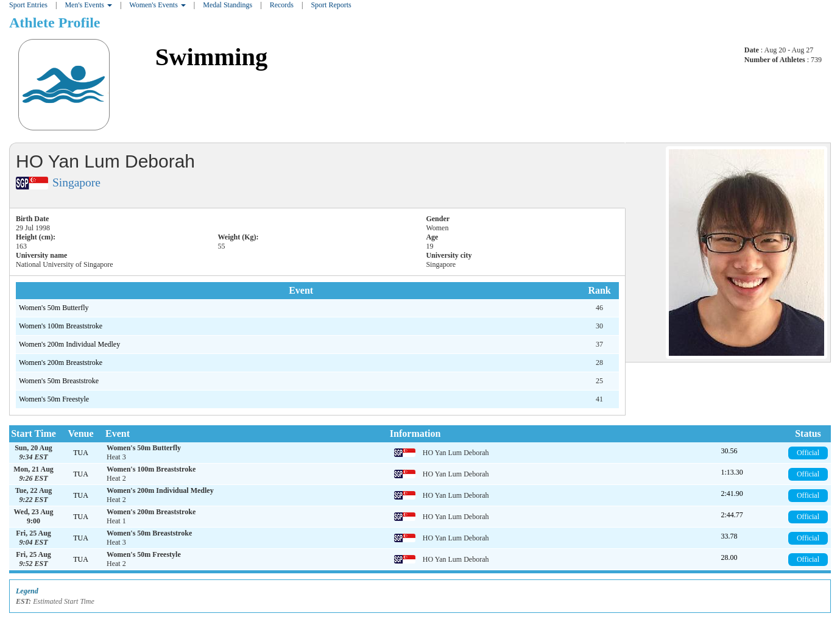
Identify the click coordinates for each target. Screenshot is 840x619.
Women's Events (157, 5)
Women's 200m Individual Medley (69, 344)
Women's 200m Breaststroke (61, 363)
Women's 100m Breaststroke (61, 326)
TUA (81, 453)
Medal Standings (228, 5)
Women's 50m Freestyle (54, 399)
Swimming (212, 57)
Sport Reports (331, 5)
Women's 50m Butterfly (54, 308)
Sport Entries (28, 5)
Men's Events (88, 5)
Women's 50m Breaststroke (59, 381)
